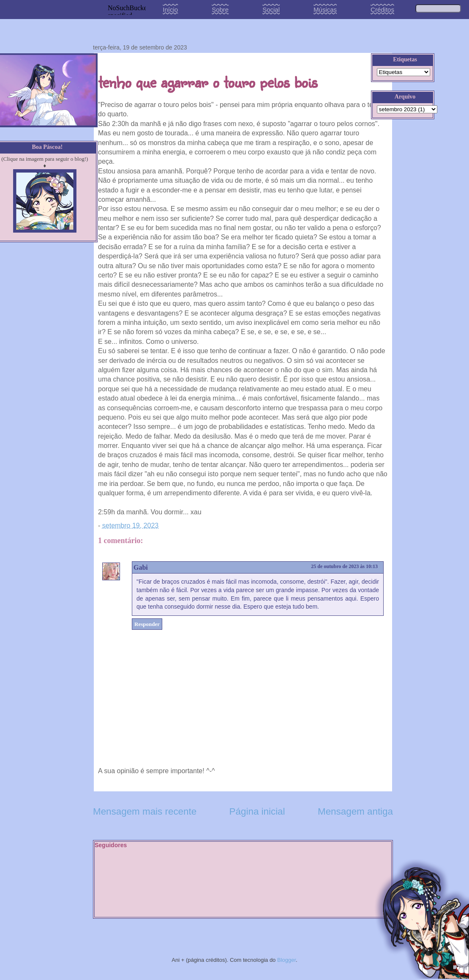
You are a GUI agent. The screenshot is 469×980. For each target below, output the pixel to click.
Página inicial (257, 811)
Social (271, 10)
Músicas (325, 10)
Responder (147, 624)
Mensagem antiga (355, 811)
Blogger (286, 960)
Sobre (220, 10)
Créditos (382, 10)
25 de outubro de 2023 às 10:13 (344, 566)
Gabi (141, 567)
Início (170, 10)
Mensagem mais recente (145, 811)
